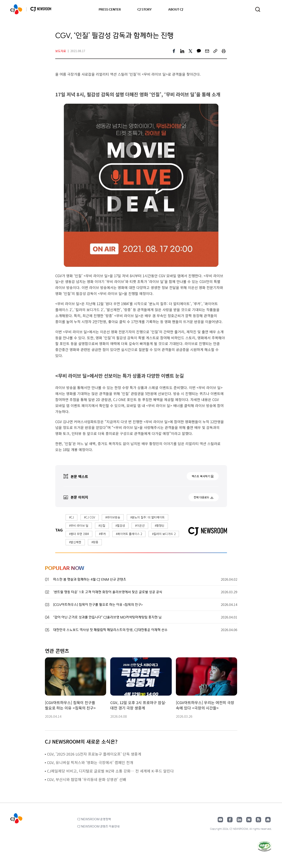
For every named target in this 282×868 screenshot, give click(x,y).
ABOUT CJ (176, 9)
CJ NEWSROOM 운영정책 (94, 819)
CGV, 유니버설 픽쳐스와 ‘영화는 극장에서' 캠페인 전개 (90, 762)
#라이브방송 (113, 517)
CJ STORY (145, 9)
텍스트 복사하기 (201, 476)
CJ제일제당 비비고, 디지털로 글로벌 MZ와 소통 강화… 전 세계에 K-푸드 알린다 (110, 771)
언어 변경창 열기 (269, 9)
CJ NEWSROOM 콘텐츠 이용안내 (98, 826)
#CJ (71, 517)
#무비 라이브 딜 (79, 525)
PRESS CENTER (110, 9)
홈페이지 (268, 820)
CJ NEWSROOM (16, 9)
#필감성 (120, 525)
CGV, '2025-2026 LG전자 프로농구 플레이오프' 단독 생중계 (94, 754)
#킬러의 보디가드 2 (164, 534)
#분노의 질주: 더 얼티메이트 (148, 517)
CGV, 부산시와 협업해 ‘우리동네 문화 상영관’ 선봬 (87, 779)
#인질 (102, 525)
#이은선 (140, 525)
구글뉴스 (258, 820)
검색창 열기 (258, 9)
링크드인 (239, 820)
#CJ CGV (90, 517)
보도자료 (61, 51)
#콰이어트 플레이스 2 (129, 534)
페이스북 (230, 820)
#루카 (102, 534)
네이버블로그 (249, 820)
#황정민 (160, 525)
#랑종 (95, 542)
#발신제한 (75, 542)
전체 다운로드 (202, 497)
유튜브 (220, 820)
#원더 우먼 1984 (79, 534)
